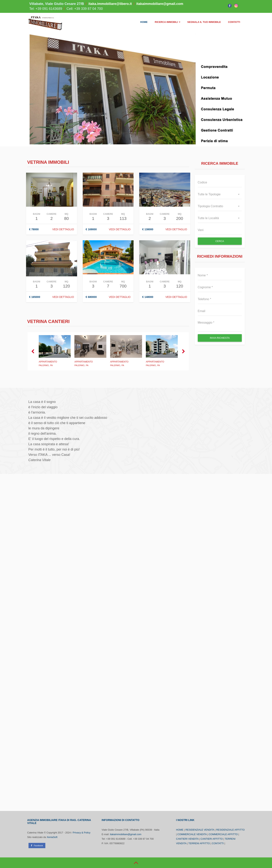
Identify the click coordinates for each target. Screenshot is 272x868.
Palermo (44, 365)
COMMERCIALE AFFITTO (223, 834)
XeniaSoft (52, 837)
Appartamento (48, 362)
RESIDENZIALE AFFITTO (230, 830)
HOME (144, 22)
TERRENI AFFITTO (199, 843)
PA (51, 365)
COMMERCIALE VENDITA (192, 834)
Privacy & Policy (82, 833)
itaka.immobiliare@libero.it (110, 4)
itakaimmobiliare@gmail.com (160, 4)
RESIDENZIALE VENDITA (200, 830)
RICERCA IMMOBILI (167, 22)
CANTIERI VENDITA (187, 839)
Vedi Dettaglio (176, 229)
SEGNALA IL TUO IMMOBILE (204, 22)
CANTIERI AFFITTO (212, 839)
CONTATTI (234, 22)
